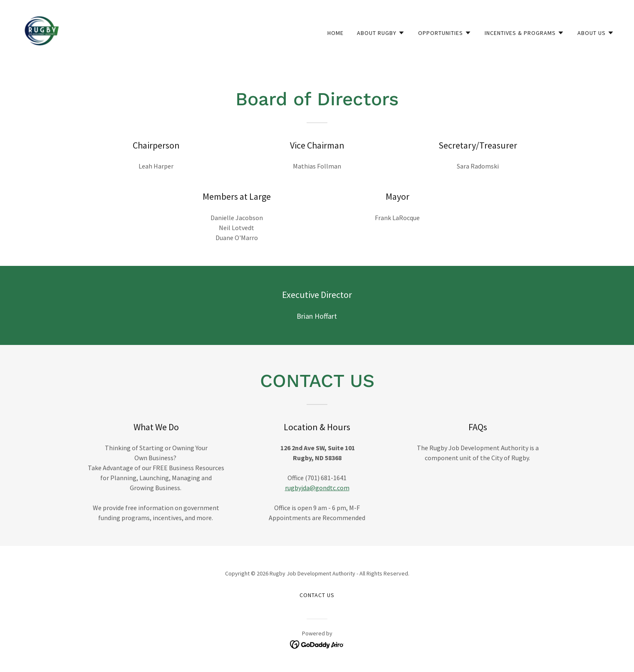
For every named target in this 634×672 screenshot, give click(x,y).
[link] (42, 31)
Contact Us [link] (317, 595)
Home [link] (336, 33)
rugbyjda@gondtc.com (317, 488)
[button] (381, 33)
